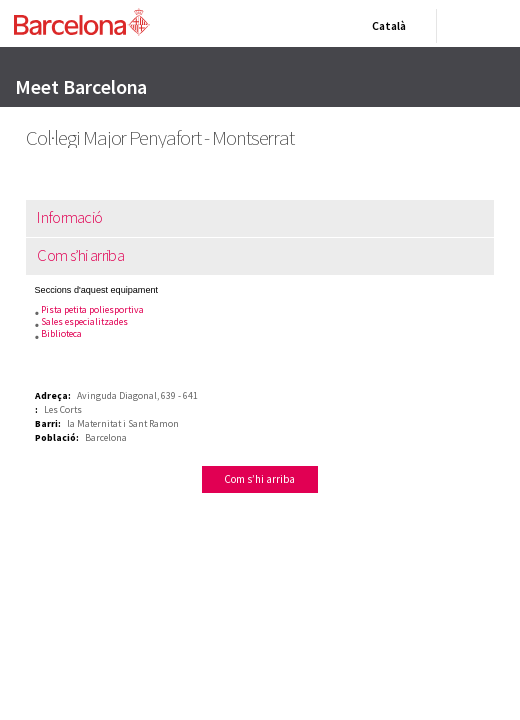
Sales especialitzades (75, 321)
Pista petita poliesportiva (83, 309)
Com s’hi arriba (70, 255)
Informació (59, 217)
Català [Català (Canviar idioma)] (385, 30)
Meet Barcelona (81, 86)
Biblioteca (52, 333)
